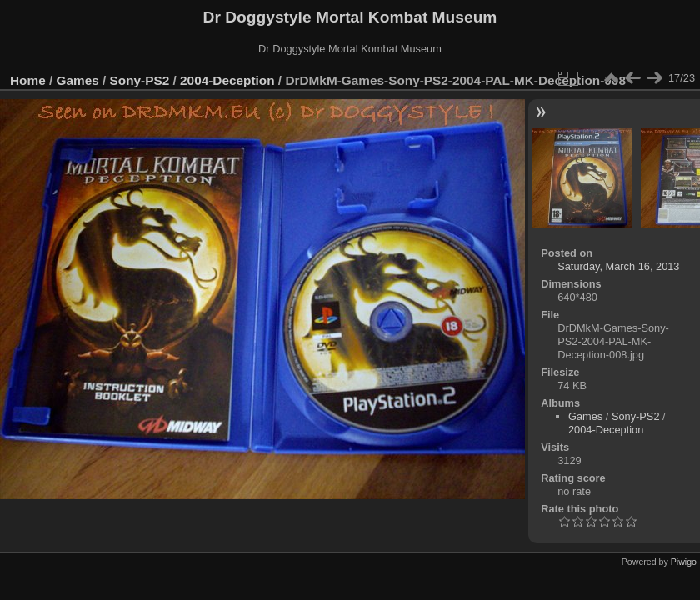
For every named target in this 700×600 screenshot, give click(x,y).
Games (78, 80)
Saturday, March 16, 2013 (618, 266)
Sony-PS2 (140, 80)
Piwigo (684, 562)
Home (28, 80)
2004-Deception (227, 80)
